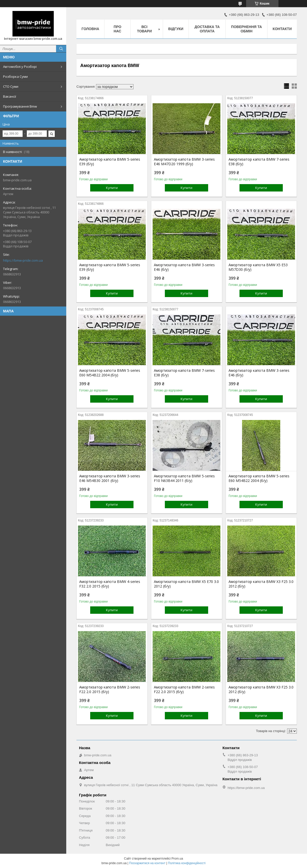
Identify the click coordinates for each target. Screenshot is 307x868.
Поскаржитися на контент (147, 863)
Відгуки (176, 29)
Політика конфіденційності (187, 863)
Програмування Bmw (20, 106)
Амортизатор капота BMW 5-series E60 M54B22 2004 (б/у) (110, 373)
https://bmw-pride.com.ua (23, 260)
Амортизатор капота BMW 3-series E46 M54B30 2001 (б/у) (110, 478)
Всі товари (144, 29)
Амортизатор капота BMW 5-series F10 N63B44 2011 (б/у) (184, 478)
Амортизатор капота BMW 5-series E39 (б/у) (110, 162)
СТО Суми (11, 86)
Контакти (282, 29)
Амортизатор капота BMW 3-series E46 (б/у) (184, 267)
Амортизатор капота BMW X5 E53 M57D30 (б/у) (258, 267)
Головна (90, 29)
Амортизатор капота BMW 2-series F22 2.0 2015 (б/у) (110, 690)
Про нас (117, 29)
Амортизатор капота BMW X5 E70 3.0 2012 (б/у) (186, 584)
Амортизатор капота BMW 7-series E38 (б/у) (259, 162)
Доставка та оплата (207, 29)
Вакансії (10, 96)
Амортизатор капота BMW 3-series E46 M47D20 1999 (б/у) (184, 162)
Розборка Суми (15, 76)
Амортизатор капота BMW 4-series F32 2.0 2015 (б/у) (110, 584)
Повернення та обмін (246, 29)
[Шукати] (61, 49)
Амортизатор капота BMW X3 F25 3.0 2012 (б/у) (261, 584)
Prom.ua (177, 859)
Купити (112, 188)
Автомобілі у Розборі (20, 67)
